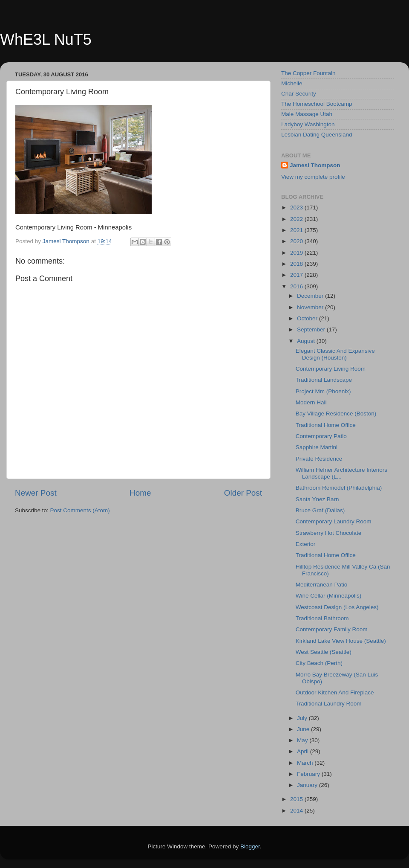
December (311, 296)
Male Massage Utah (307, 114)
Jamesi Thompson (315, 165)
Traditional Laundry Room (329, 704)
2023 (297, 208)
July (303, 718)
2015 (297, 799)
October (308, 318)
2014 (297, 811)
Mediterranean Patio (322, 585)
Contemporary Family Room (332, 629)
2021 (297, 230)
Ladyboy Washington (308, 124)
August (307, 341)
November (311, 307)
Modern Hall (311, 402)
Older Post (243, 493)
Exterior (306, 544)
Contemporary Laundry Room (334, 521)
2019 (297, 253)
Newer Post (36, 493)
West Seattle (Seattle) (324, 652)
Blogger (250, 846)
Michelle (292, 83)
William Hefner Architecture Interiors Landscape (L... (341, 473)
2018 (297, 264)
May (303, 740)
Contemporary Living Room (331, 369)
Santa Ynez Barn (317, 499)
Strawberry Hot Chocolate (329, 533)
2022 (297, 219)
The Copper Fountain (308, 73)
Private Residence (319, 459)
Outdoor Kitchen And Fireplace (335, 692)
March (306, 763)
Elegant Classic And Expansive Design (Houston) (335, 354)
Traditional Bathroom (322, 618)
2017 (297, 275)
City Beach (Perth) (319, 663)
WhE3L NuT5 (46, 39)
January (308, 785)
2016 (297, 286)
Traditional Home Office (326, 425)
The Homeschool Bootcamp (317, 104)
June (304, 729)
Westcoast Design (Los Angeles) (337, 607)
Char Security (299, 94)
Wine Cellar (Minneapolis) (329, 596)
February (309, 774)
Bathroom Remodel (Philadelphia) (339, 488)
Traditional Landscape (324, 380)
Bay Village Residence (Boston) (336, 414)
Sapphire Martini (317, 447)
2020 (297, 241)
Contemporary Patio (321, 436)
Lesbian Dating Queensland (317, 135)
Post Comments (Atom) (80, 510)
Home (140, 493)
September (312, 329)
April (304, 751)
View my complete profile (313, 177)
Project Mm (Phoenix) (323, 391)
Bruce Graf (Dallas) (320, 510)
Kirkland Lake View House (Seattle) (341, 641)
